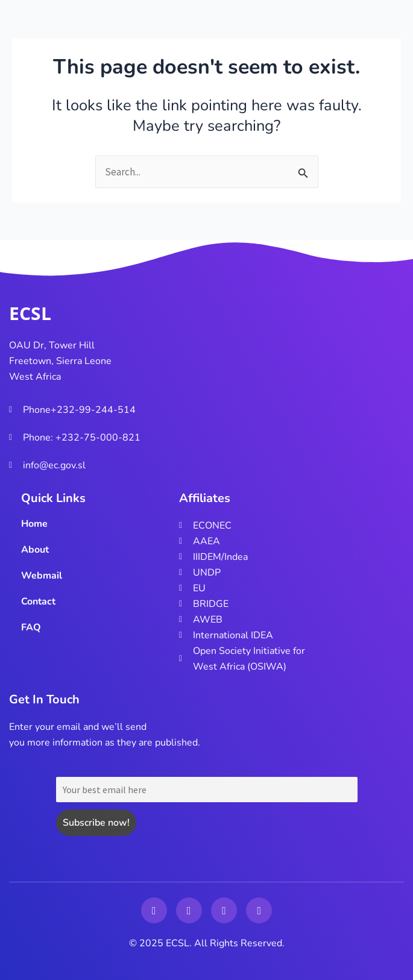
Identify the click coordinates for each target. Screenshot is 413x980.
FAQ (31, 627)
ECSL (30, 313)
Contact (38, 602)
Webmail (42, 576)
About (35, 550)
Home (34, 524)
